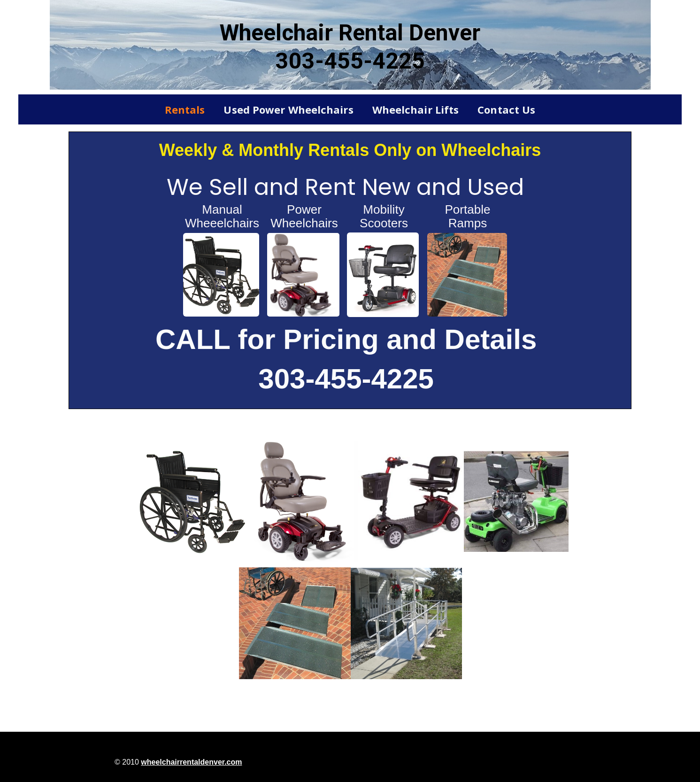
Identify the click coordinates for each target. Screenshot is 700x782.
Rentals (185, 109)
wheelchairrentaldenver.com (191, 762)
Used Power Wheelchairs (288, 109)
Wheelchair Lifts (416, 109)
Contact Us (506, 109)
